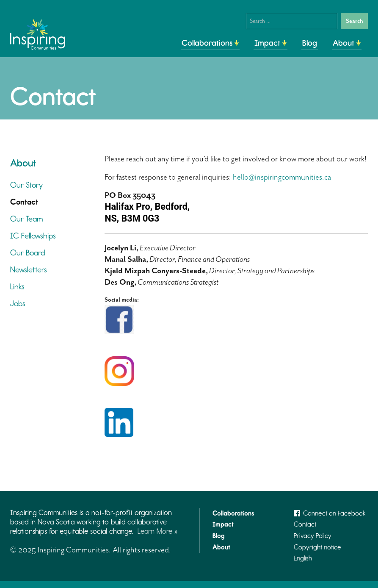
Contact (24, 202)
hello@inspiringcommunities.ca (282, 177)
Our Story (26, 185)
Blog (310, 43)
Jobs (18, 304)
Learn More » (157, 531)
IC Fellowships (33, 236)
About (344, 43)
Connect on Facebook (330, 513)
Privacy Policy (313, 536)
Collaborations (207, 43)
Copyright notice (317, 547)
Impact (267, 43)
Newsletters (29, 270)
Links (17, 287)
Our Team (26, 219)
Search (355, 21)
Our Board (28, 253)
